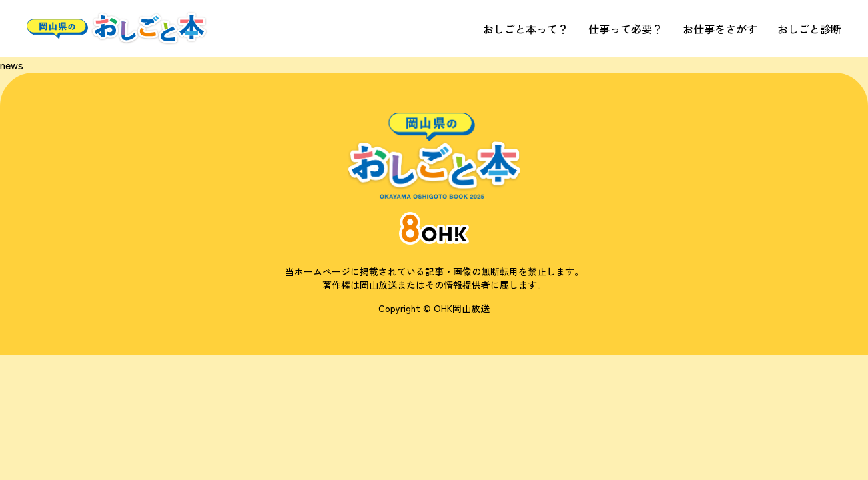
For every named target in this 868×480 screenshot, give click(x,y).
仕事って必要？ (626, 29)
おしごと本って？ (526, 29)
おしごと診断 (809, 29)
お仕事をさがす (720, 29)
